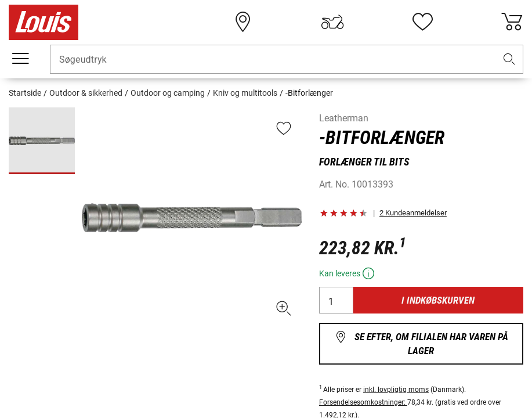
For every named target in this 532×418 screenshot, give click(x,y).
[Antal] (336, 300)
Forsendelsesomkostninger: (363, 402)
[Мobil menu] (20, 59)
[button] (509, 60)
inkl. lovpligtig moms (396, 390)
